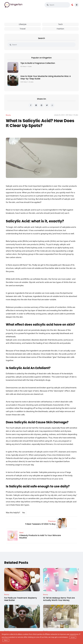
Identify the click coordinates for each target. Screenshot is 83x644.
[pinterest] (41, 105)
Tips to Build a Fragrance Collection (38, 63)
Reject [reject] (6, 640)
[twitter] (47, 105)
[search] (48, 5)
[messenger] (36, 105)
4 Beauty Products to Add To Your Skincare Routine (40, 537)
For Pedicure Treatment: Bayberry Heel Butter (21, 599)
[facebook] (31, 105)
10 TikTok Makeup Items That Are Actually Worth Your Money (59, 599)
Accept (73, 637)
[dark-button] (72, 5)
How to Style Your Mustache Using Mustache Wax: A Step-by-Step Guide (46, 78)
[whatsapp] (52, 105)
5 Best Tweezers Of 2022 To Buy (40, 524)
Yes (24, 513)
